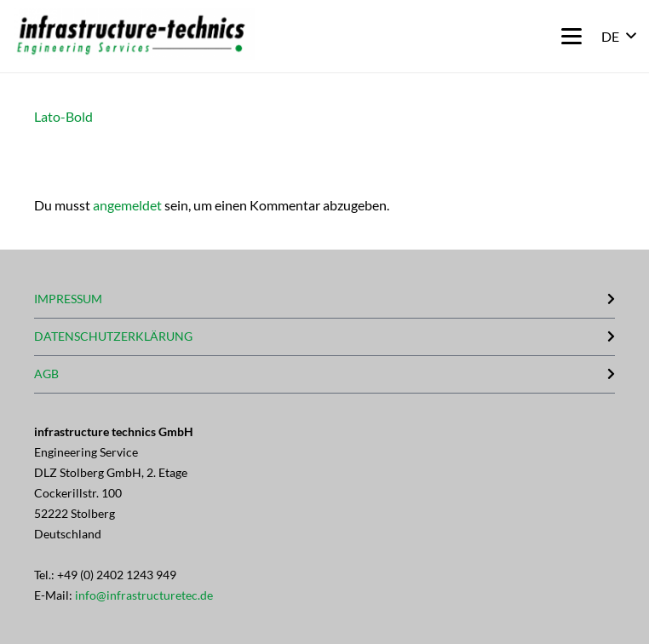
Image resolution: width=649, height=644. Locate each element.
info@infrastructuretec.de (144, 595)
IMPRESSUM (68, 299)
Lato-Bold (63, 116)
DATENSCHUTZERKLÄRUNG (113, 336)
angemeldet (127, 205)
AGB (46, 374)
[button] (571, 37)
